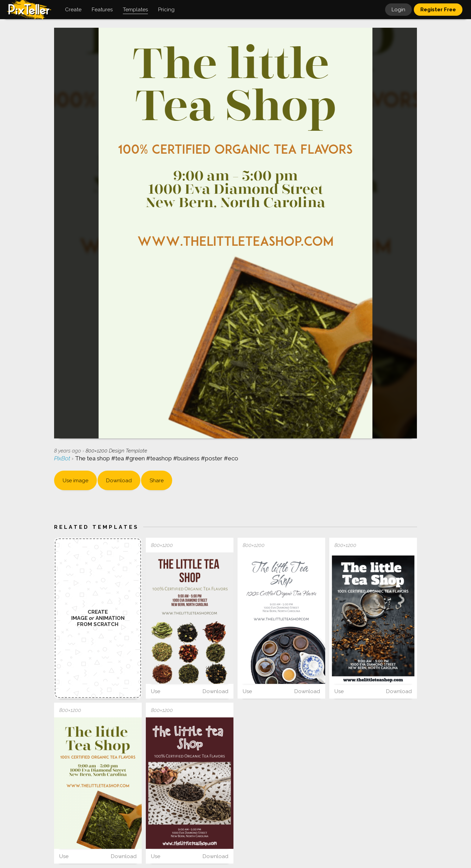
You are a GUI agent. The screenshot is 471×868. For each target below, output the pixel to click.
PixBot (63, 458)
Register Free (438, 10)
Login (398, 10)
